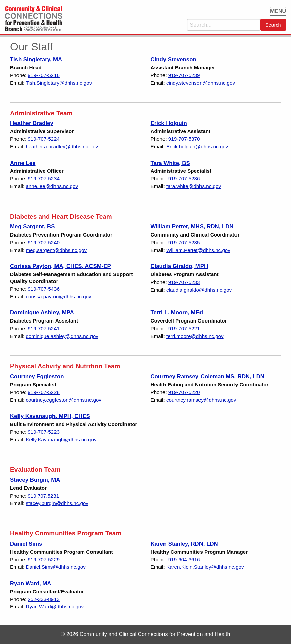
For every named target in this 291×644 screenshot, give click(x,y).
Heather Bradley (32, 123)
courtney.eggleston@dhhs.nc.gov (63, 400)
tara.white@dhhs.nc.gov (194, 186)
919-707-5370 (184, 139)
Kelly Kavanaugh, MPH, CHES (50, 416)
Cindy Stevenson (174, 60)
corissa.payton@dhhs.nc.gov (58, 296)
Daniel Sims (26, 544)
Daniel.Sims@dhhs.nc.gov (56, 567)
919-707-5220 (184, 392)
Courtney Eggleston (37, 376)
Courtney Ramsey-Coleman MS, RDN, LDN (208, 376)
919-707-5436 (44, 289)
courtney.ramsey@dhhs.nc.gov (201, 400)
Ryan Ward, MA (31, 583)
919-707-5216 (44, 75)
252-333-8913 (44, 599)
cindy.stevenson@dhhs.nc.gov (201, 83)
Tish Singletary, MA (36, 60)
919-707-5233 (184, 282)
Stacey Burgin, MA (35, 480)
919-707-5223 (44, 432)
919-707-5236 (184, 179)
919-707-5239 (184, 75)
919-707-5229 (44, 560)
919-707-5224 (44, 139)
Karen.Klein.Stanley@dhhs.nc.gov (205, 567)
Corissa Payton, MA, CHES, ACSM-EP (61, 266)
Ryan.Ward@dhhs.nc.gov (55, 607)
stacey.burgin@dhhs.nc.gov (57, 503)
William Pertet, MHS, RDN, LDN (192, 227)
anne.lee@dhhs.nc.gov (52, 186)
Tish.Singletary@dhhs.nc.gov (59, 83)
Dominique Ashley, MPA (42, 313)
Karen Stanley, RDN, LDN (184, 544)
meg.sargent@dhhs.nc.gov (56, 250)
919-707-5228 (44, 392)
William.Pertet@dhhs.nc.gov (198, 250)
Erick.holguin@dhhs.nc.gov (197, 147)
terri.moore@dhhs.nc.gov (195, 336)
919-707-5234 (44, 179)
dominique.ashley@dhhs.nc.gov (62, 336)
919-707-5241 (44, 328)
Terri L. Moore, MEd (177, 313)
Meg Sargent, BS (32, 227)
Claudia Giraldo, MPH (179, 266)
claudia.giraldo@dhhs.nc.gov (199, 290)
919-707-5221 (184, 328)
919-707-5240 (44, 242)
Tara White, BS (170, 163)
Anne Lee (23, 163)
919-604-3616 (184, 560)
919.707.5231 (43, 496)
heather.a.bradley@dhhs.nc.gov (62, 147)
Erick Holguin (169, 123)
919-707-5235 (184, 242)
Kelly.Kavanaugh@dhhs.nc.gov (61, 440)
